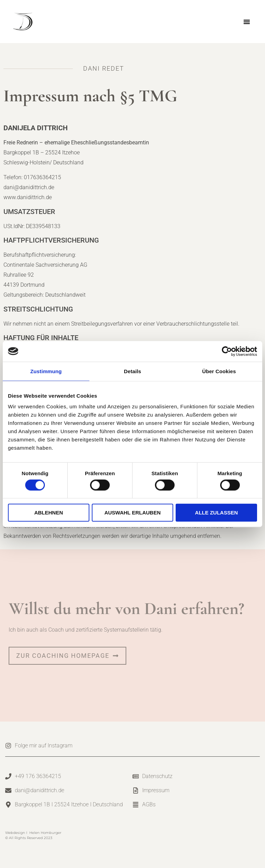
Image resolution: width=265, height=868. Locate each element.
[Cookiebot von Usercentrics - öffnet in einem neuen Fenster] (227, 351)
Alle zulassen (216, 513)
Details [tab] (132, 371)
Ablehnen (48, 513)
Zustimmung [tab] (46, 371)
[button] (247, 22)
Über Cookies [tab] (219, 371)
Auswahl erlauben (132, 513)
